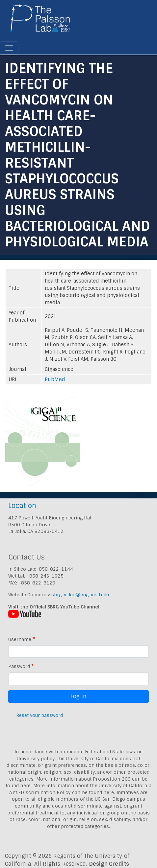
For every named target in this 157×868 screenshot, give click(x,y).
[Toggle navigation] (9, 48)
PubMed (55, 379)
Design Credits (109, 864)
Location (22, 505)
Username (20, 639)
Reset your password (39, 715)
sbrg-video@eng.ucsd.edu (80, 595)
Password (19, 666)
